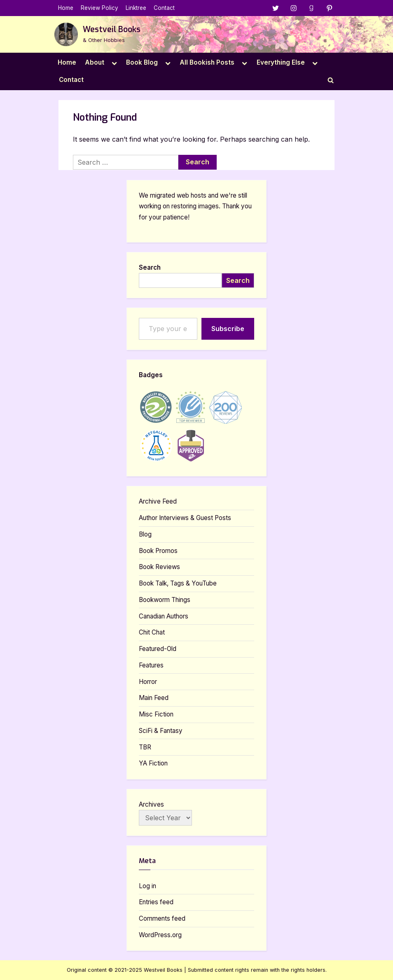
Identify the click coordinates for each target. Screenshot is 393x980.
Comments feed (162, 918)
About (95, 62)
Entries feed (156, 902)
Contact (164, 8)
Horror (148, 682)
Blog (145, 534)
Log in (147, 886)
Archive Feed (158, 501)
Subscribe (228, 329)
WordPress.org (160, 935)
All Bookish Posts (207, 62)
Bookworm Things (165, 600)
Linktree (136, 8)
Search (150, 267)
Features (151, 665)
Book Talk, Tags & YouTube (178, 583)
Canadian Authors (164, 616)
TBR (145, 747)
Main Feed (154, 698)
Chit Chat (152, 632)
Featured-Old (158, 649)
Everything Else (281, 62)
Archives (151, 804)
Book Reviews (159, 567)
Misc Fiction (156, 714)
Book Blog (142, 62)
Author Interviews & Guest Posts (185, 518)
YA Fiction (153, 763)
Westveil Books (112, 29)
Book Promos (158, 551)
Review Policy (99, 8)
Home (66, 8)
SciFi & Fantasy (161, 731)
